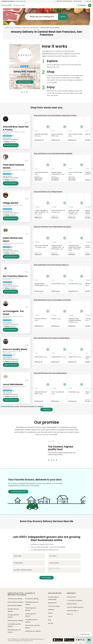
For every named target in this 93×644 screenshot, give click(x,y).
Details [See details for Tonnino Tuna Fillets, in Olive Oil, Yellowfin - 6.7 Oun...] (40, 214)
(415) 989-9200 (7, 207)
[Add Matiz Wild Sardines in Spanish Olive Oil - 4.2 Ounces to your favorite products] (88, 207)
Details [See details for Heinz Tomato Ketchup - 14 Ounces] (44, 247)
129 (48, 192)
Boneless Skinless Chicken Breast (56, 173)
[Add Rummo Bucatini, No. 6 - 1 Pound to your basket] (65, 203)
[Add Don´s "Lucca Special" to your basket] (65, 385)
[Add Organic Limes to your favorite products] (70, 353)
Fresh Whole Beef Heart (42, 172)
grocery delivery (15, 599)
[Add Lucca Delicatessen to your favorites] (27, 380)
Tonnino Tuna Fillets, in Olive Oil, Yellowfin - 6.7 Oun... (42, 212)
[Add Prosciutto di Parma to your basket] (48, 311)
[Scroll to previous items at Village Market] (33, 206)
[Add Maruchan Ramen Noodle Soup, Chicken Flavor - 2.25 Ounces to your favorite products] (70, 242)
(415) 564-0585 (7, 353)
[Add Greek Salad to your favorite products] (70, 389)
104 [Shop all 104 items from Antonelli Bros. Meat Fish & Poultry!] (11, 145)
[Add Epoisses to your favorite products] (54, 315)
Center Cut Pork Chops (75, 172)
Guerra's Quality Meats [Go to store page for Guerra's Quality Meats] (15, 349)
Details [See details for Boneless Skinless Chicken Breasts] (46, 285)
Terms (50, 616)
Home (7, 28)
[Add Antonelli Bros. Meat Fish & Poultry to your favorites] (27, 123)
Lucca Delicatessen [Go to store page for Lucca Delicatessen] (13, 384)
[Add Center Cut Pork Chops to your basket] (82, 165)
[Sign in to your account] (82, 5)
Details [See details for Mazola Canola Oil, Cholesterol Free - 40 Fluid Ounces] (61, 249)
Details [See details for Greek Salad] (78, 392)
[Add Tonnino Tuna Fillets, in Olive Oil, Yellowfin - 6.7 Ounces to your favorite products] (37, 207)
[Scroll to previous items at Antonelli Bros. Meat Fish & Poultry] (33, 129)
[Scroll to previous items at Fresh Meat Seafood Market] (33, 168)
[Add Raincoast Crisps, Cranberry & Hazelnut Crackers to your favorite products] (71, 315)
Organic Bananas (57, 357)
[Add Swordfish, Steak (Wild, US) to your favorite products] (36, 131)
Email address (18, 563)
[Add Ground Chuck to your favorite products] (36, 353)
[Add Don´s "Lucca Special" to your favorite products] (54, 389)
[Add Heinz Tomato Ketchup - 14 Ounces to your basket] (48, 238)
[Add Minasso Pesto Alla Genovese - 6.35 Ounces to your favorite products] (71, 207)
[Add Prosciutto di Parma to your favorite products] (37, 315)
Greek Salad (72, 392)
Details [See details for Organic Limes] (79, 357)
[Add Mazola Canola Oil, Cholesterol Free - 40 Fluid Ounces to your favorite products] (54, 242)
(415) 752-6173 (6, 133)
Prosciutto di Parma (41, 319)
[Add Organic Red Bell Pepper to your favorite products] (87, 353)
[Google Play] (69, 640)
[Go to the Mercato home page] (7, 5)
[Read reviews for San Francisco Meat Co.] (8, 283)
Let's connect (46, 578)
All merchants (71, 597)
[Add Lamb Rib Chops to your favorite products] (71, 280)
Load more (46, 409)
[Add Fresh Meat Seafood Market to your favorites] (27, 161)
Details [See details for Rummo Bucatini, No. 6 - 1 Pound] (58, 212)
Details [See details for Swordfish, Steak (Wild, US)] (39, 136)
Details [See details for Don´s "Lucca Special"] (53, 394)
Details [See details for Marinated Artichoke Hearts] (41, 394)
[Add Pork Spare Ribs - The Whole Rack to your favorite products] (87, 169)
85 (51, 265)
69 (52, 300)
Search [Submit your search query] (63, 17)
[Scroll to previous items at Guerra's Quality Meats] (33, 352)
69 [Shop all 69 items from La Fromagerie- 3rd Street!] (10, 330)
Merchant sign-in (73, 611)
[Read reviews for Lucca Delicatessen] (8, 391)
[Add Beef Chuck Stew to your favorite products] (87, 131)
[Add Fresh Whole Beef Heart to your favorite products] (36, 169)
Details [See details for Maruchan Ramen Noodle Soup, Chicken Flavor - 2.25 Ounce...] (70, 251)
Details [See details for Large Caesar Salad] (87, 394)
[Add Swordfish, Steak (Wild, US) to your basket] (48, 127)
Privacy (50, 613)
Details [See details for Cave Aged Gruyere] (87, 320)
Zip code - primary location (23, 570)
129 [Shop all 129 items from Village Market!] (11, 218)
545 (50, 373)
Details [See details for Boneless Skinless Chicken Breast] (63, 174)
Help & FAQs (78, 1)
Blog (50, 620)
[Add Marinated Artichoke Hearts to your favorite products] (36, 389)
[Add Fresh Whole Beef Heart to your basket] (48, 165)
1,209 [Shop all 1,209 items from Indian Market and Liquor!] (11, 257)
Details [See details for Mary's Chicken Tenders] (70, 136)
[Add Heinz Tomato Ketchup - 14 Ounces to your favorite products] (37, 242)
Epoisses (54, 319)
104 (55, 115)
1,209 (53, 227)
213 (53, 153)
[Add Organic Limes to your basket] (82, 349)
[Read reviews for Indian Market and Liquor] (8, 248)
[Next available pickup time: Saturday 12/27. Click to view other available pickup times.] (11, 361)
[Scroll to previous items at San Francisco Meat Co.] (33, 280)
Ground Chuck (39, 357)
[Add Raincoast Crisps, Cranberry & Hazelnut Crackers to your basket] (82, 311)
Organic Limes (73, 357)
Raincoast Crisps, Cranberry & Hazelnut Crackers (75, 320)
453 (52, 338)
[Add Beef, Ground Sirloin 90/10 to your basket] (65, 127)
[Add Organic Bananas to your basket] (65, 349)
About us (70, 614)
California (25, 28)
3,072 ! (36, 82)
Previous (47, 450)
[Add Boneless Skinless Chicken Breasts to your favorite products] (36, 280)
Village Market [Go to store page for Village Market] (10, 203)
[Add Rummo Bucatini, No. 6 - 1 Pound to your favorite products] (54, 207)
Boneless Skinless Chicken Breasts (40, 284)
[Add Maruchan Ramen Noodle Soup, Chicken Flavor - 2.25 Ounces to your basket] (82, 238)
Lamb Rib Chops (74, 284)
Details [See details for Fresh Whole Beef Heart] (36, 174)
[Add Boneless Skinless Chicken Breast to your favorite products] (53, 169)
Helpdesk (51, 610)
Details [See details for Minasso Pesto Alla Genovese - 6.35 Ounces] (75, 214)
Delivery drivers (72, 604)
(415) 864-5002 (7, 318)
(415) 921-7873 (6, 388)
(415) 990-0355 (7, 245)
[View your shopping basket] (90, 5)
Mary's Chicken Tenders (76, 134)
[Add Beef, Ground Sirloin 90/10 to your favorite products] (53, 131)
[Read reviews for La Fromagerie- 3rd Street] (8, 321)
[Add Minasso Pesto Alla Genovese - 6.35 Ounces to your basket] (82, 203)
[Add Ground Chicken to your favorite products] (53, 280)
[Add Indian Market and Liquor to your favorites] (27, 234)
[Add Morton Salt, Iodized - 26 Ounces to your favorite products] (88, 242)
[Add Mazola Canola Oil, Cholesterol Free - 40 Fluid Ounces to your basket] (65, 238)
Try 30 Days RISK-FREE (18, 491)
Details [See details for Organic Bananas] (64, 357)
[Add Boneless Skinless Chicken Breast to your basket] (65, 165)
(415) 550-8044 (7, 172)
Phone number (54, 563)
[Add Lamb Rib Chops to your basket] (82, 276)
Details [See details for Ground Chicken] (63, 284)
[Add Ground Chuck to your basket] (48, 349)
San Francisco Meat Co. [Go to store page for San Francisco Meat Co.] (15, 276)
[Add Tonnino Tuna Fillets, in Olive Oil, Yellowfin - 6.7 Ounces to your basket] (48, 203)
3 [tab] (27, 92)
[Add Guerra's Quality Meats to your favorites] (27, 345)
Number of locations (55, 568)
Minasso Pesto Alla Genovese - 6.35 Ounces (74, 212)
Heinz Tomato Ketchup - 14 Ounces (41, 246)
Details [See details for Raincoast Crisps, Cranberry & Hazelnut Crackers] (76, 322)
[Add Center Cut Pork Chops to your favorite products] (70, 169)
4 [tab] (56, 460)
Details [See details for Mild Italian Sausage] (87, 285)
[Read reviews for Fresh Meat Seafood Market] (8, 174)
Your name (53, 556)
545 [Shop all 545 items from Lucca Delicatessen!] (11, 400)
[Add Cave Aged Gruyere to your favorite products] (88, 315)
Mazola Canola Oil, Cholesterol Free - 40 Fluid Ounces (58, 247)
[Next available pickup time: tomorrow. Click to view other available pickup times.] (9, 142)
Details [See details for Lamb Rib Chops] (80, 284)
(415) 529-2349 (7, 280)
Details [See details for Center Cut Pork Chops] (70, 174)
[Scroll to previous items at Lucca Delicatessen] (33, 389)
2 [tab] (24, 92)
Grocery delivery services (75, 607)
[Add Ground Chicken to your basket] (65, 276)
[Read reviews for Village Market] (8, 209)
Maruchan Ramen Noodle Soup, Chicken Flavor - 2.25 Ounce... (75, 247)
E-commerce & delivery (75, 600)
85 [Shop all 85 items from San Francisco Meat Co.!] (10, 292)
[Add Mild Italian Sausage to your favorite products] (88, 280)
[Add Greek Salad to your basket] (82, 385)
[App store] (58, 640)
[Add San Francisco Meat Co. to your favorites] (27, 272)
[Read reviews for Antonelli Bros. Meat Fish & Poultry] (8, 136)
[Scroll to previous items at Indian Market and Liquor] (33, 242)
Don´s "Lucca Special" (58, 392)
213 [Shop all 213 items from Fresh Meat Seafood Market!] (11, 183)
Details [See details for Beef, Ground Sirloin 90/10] (57, 136)
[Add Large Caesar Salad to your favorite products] (87, 389)
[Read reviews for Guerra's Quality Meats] (9, 356)
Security (51, 623)
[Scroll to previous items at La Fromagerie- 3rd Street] (33, 315)
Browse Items (52, 603)
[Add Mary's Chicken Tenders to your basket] (82, 127)
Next (83, 450)
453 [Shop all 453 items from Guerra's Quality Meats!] (11, 365)
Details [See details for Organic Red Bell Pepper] (87, 359)
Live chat (88, 1)
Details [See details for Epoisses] (59, 319)
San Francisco (34, 28)
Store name (18, 556)
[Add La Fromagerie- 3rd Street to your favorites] (27, 307)
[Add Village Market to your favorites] (27, 199)
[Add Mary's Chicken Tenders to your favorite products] (70, 131)
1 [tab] (22, 92)
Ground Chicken (57, 284)
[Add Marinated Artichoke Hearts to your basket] (48, 385)
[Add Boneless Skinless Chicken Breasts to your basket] (48, 276)
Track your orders (54, 606)
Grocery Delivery (15, 28)
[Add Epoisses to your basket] (65, 311)
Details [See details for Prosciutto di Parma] (36, 320)
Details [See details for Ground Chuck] (46, 357)
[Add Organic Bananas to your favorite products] (53, 353)
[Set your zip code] (19, 5)
